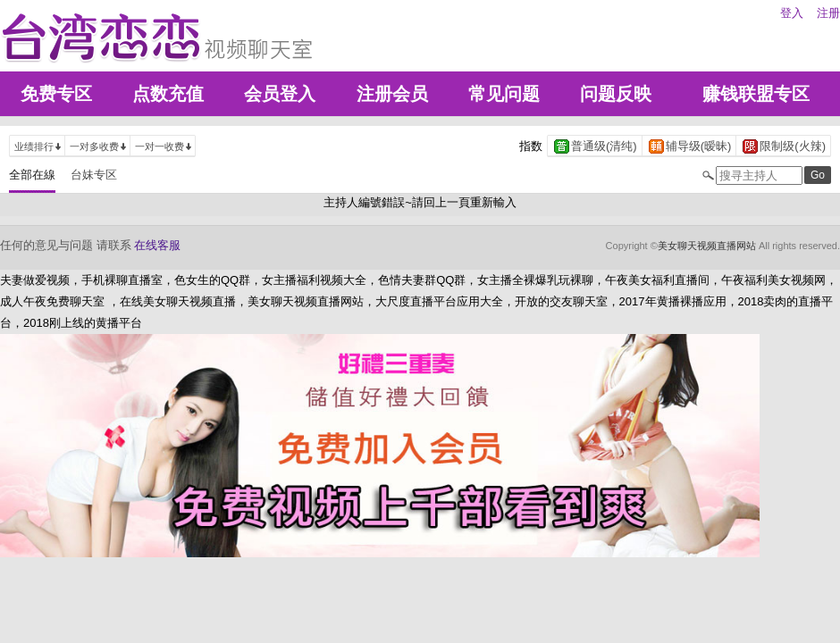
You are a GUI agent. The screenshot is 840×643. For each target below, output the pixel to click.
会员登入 (280, 94)
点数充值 (168, 94)
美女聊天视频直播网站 (707, 246)
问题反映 (616, 94)
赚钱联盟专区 (756, 94)
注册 (828, 13)
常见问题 (504, 94)
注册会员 (392, 94)
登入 (792, 13)
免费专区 (56, 94)
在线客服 (157, 245)
